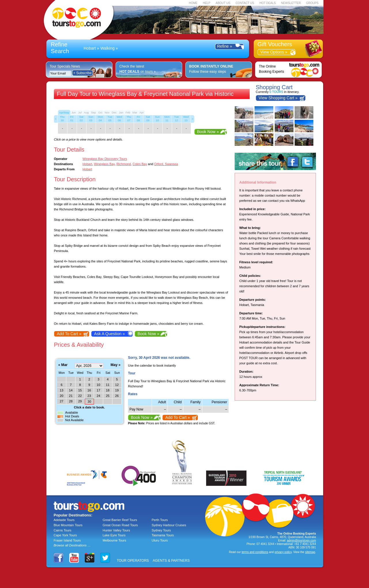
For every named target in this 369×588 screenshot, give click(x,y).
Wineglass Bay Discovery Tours (105, 159)
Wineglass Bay (104, 164)
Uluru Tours (160, 540)
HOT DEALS (268, 3)
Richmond (124, 164)
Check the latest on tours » (138, 69)
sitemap (310, 552)
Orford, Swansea (166, 164)
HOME (193, 3)
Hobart (90, 48)
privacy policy (283, 552)
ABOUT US (223, 3)
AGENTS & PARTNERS (171, 561)
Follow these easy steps (211, 69)
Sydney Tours (161, 530)
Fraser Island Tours (67, 540)
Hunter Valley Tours (116, 530)
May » (116, 365)
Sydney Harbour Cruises (169, 525)
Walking (107, 48)
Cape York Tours (65, 535)
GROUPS (312, 3)
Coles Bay (140, 164)
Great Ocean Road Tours (120, 525)
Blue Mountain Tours (68, 525)
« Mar (63, 365)
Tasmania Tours (163, 535)
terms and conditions (255, 552)
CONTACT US (245, 3)
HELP (206, 3)
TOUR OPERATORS (133, 561)
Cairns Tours (63, 530)
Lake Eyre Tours (114, 535)
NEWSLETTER (291, 3)
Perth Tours (160, 520)
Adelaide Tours (64, 520)
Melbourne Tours (114, 540)
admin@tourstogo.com (301, 541)
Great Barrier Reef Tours (120, 520)
